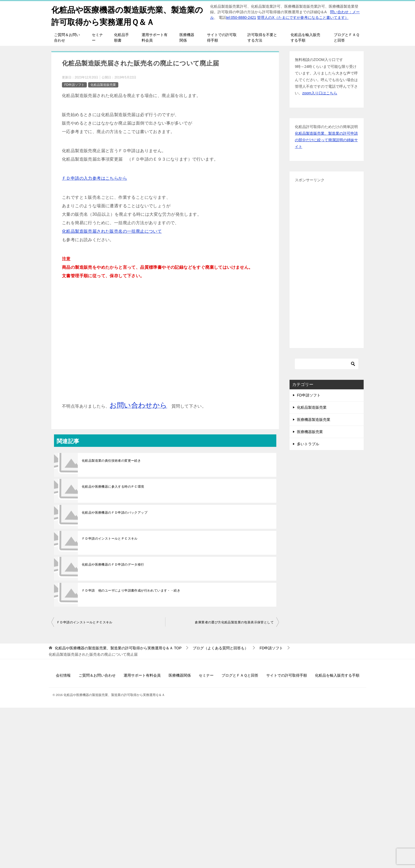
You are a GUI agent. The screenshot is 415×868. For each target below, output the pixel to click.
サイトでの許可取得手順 (222, 37)
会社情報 (63, 675)
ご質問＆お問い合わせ (67, 37)
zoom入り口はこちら (320, 93)
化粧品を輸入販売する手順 (305, 37)
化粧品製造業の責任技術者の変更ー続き (111, 460)
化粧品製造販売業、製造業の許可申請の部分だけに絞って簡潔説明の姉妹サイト (326, 139)
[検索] (327, 363)
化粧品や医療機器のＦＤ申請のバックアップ (115, 512)
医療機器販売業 (310, 431)
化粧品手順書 (121, 37)
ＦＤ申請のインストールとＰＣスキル (110, 538)
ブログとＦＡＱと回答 (347, 37)
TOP (118, 648)
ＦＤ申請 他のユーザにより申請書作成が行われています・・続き (131, 590)
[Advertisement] (165, 345)
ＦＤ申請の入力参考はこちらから (94, 178)
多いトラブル (308, 444)
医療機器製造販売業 (314, 419)
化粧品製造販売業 (103, 84)
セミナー (97, 37)
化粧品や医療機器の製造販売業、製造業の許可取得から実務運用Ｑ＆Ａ (127, 15)
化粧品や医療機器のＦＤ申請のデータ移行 (113, 564)
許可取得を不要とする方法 (262, 37)
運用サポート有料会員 (155, 37)
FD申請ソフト (74, 84)
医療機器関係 (187, 37)
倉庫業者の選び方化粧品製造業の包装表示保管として (234, 622)
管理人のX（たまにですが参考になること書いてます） (303, 17)
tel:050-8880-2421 (241, 17)
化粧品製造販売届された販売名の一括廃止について (112, 231)
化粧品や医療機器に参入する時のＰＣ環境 (113, 486)
